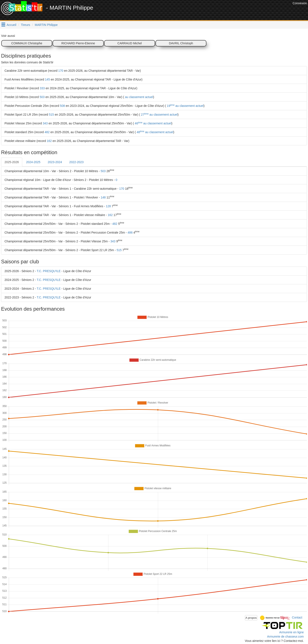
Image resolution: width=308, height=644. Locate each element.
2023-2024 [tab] (55, 162)
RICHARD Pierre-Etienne (78, 43)
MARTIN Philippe (46, 25)
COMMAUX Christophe (27, 43)
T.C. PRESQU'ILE (49, 271)
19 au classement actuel (185, 106)
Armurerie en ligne (292, 632)
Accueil (11, 25)
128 (108, 206)
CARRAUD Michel (130, 43)
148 (103, 197)
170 (61, 71)
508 (62, 106)
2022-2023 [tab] (76, 162)
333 (42, 88)
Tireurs (26, 25)
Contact (297, 617)
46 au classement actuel (153, 123)
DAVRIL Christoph (181, 43)
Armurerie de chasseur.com (285, 637)
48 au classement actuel (155, 132)
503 (42, 97)
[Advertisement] (214, 11)
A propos (251, 618)
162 (49, 141)
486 (130, 233)
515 (51, 115)
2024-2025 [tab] (33, 162)
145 (47, 79)
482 (47, 132)
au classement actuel (138, 97)
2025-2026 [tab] (12, 162)
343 (45, 123)
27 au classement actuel (159, 115)
